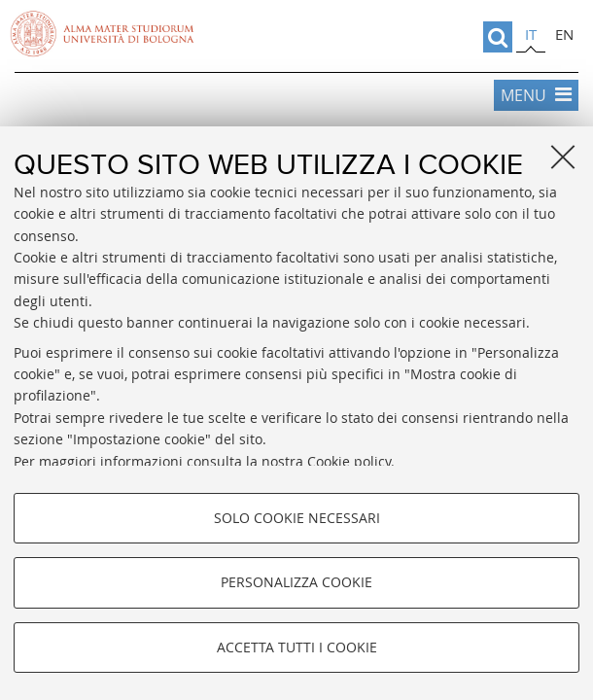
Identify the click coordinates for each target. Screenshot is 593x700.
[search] (498, 37)
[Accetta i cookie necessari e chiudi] (563, 157)
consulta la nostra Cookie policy (289, 461)
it (531, 34)
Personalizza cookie (296, 582)
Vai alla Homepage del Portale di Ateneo (102, 34)
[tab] (531, 37)
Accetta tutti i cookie (297, 647)
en (564, 34)
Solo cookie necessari (297, 518)
